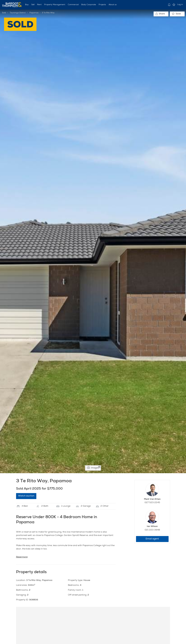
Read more (22, 557)
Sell (33, 5)
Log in (180, 5)
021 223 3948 (152, 530)
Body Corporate (89, 5)
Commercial (73, 5)
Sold (4, 13)
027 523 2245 (152, 503)
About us (113, 5)
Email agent (152, 539)
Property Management (55, 5)
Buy (27, 5)
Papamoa (34, 13)
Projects (102, 5)
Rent (39, 5)
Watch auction (26, 496)
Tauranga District (18, 13)
